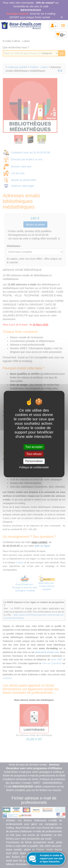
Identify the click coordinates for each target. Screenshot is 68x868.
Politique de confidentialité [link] (34, 467)
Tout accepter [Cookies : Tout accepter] (34, 447)
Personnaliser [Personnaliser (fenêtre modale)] (34, 461)
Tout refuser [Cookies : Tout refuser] (34, 454)
